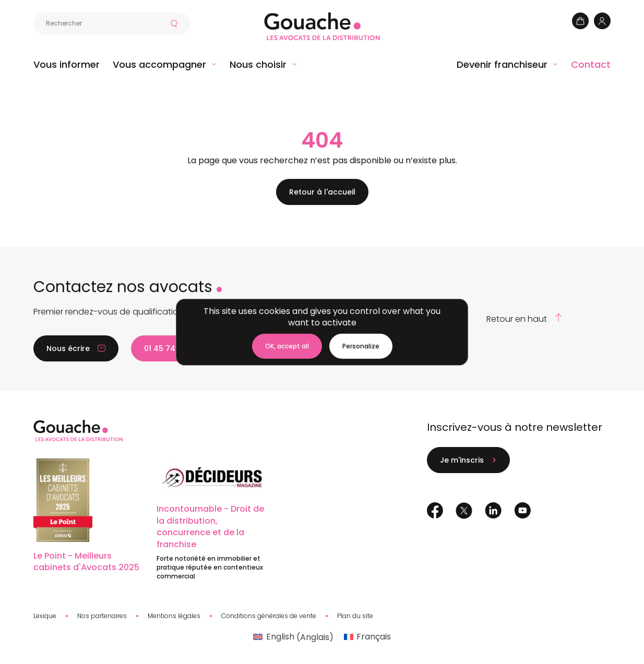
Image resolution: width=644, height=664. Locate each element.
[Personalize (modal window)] (361, 346)
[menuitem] (293, 637)
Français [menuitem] (374, 637)
